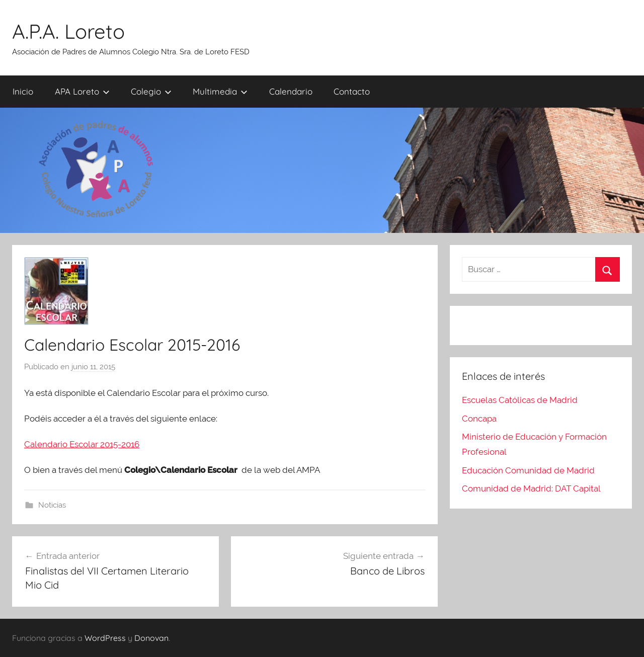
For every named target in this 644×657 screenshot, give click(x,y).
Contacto (352, 91)
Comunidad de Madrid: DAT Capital (531, 488)
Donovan (151, 638)
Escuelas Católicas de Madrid (520, 400)
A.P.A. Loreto (68, 31)
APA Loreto (82, 91)
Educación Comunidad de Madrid (528, 470)
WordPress (105, 638)
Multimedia (220, 91)
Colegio (151, 91)
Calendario (291, 91)
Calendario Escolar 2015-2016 (82, 444)
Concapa (479, 419)
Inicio (23, 91)
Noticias (52, 505)
